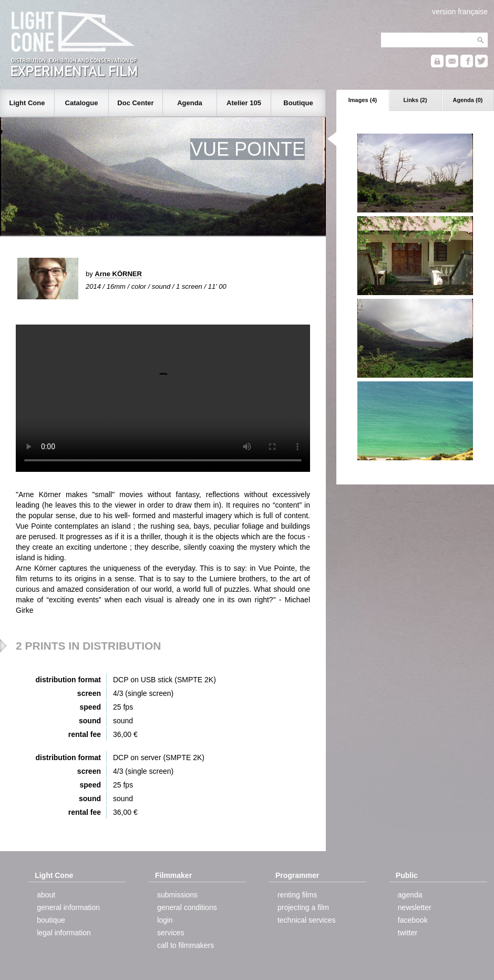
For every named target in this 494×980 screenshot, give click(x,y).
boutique (51, 920)
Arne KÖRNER (118, 274)
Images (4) (363, 100)
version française (460, 12)
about (46, 895)
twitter (408, 933)
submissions (177, 895)
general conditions (187, 907)
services (171, 933)
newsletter (415, 907)
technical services (307, 920)
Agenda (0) (468, 100)
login (165, 920)
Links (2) (415, 100)
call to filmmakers (186, 945)
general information (68, 907)
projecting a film (303, 907)
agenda (410, 895)
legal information (64, 933)
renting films (297, 895)
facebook (413, 920)
